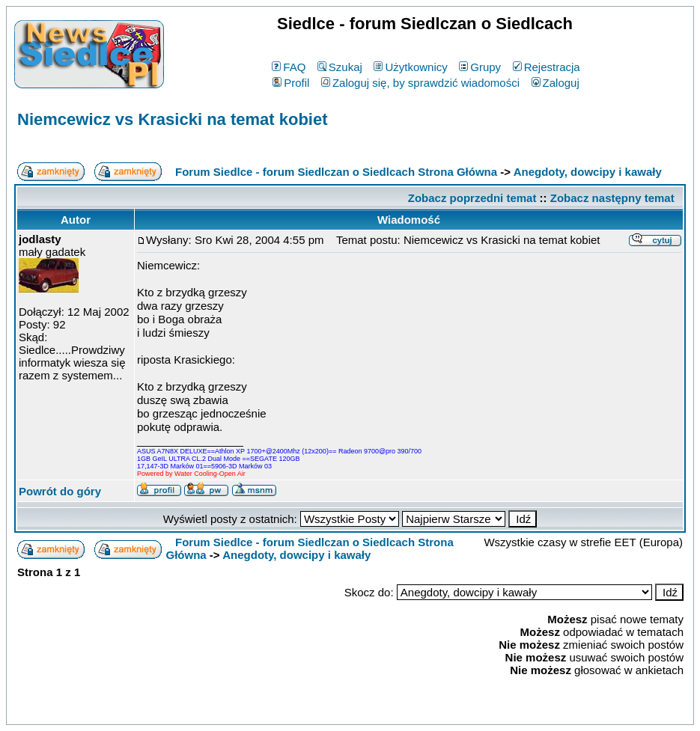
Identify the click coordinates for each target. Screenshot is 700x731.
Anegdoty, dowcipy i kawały (588, 172)
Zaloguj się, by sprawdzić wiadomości (420, 83)
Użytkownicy (410, 67)
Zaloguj (556, 83)
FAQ (289, 67)
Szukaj (340, 67)
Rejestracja (547, 67)
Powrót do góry (60, 491)
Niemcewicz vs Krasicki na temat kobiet (173, 119)
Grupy (480, 67)
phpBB (315, 710)
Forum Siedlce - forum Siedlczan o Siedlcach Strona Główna (336, 172)
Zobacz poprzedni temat (472, 198)
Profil (291, 83)
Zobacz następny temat (612, 198)
